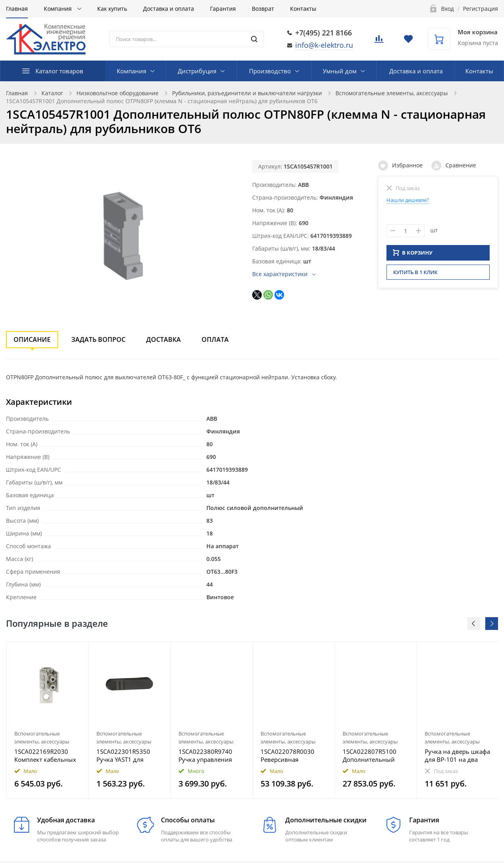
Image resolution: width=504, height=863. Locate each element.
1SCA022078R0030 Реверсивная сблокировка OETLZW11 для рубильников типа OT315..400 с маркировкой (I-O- (288, 755)
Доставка (164, 339)
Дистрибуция (197, 71)
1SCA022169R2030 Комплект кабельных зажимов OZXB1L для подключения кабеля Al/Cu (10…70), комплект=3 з (45, 755)
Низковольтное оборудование (118, 93)
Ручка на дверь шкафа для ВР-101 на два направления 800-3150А (457, 755)
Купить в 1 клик (415, 275)
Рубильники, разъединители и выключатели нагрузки (247, 93)
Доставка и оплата (169, 9)
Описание (32, 339)
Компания (59, 9)
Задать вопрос (98, 339)
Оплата (215, 339)
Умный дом (340, 71)
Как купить (112, 9)
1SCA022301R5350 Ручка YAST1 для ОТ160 (123, 755)
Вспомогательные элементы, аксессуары (392, 93)
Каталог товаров (59, 71)
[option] (48, 720)
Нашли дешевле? (408, 200)
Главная (17, 9)
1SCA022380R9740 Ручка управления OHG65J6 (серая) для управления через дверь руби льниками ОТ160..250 (211, 755)
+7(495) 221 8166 (324, 33)
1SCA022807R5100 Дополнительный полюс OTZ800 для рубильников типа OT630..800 (370, 755)
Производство (270, 71)
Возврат (263, 9)
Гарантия (223, 9)
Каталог (52, 93)
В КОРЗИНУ (413, 255)
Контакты (303, 9)
